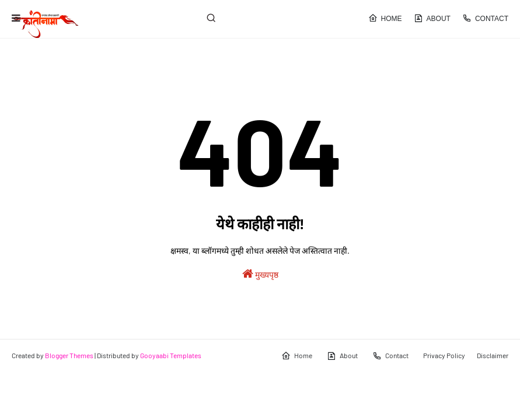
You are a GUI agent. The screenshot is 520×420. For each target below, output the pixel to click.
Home (385, 18)
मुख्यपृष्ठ (260, 274)
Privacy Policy (444, 355)
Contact (485, 18)
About (432, 18)
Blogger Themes (69, 355)
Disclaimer (493, 355)
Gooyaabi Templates (171, 355)
